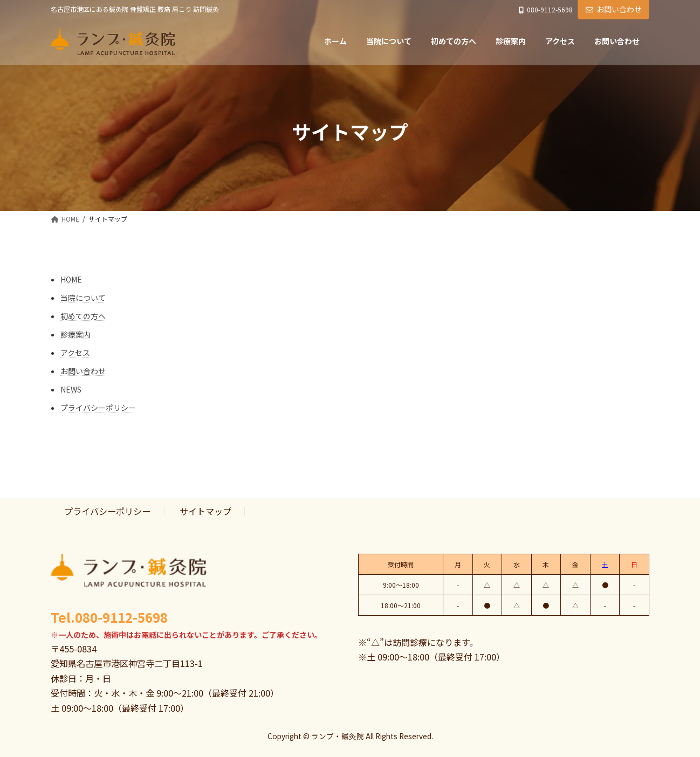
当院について (83, 298)
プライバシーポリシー (98, 408)
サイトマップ (205, 511)
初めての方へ (83, 316)
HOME (71, 279)
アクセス (75, 353)
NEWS (71, 389)
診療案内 (76, 334)
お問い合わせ (614, 9)
